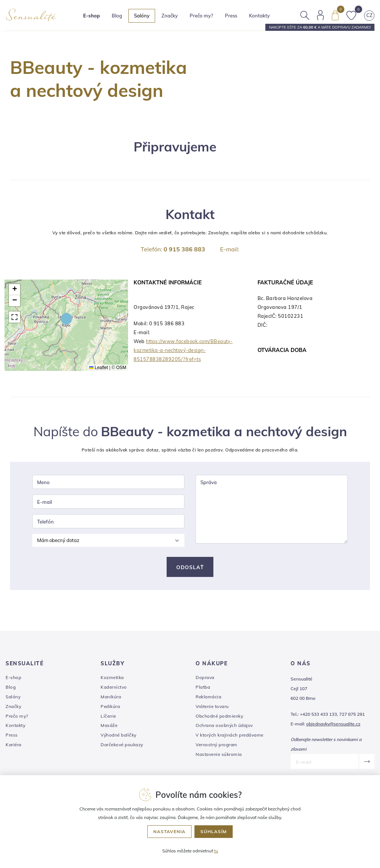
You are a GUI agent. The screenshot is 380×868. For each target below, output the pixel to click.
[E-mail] (325, 763)
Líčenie (108, 717)
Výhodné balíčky (119, 736)
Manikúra (111, 698)
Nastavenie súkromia (219, 756)
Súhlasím (214, 831)
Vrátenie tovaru (212, 708)
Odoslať (190, 568)
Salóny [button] (144, 17)
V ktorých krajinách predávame (230, 736)
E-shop (13, 679)
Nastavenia (169, 831)
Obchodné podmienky (219, 717)
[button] (66, 319)
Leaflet (99, 368)
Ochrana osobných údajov (224, 727)
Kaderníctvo (114, 688)
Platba (203, 688)
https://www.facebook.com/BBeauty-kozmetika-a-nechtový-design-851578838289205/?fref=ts (183, 350)
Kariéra (14, 746)
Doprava (205, 679)
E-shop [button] (94, 17)
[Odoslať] (366, 763)
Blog (119, 17)
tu (216, 851)
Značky (172, 17)
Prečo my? (204, 17)
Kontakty (262, 17)
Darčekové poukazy (122, 746)
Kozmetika (112, 679)
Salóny (13, 698)
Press (234, 17)
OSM (121, 368)
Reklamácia (208, 698)
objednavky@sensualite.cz (333, 725)
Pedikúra (110, 708)
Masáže (109, 727)
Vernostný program (217, 746)
